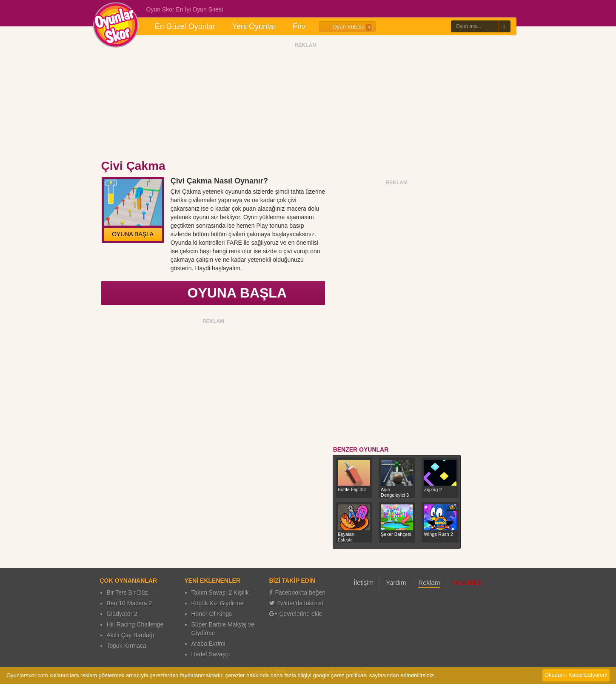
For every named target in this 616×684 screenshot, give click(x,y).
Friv (299, 26)
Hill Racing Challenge (135, 624)
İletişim (364, 582)
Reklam (429, 582)
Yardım (396, 582)
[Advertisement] (306, 103)
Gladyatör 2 (122, 614)
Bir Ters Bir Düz (127, 592)
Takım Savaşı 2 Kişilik (220, 592)
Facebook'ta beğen (298, 592)
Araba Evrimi (208, 644)
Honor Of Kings (212, 614)
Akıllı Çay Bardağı (131, 635)
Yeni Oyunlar (254, 26)
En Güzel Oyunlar (185, 26)
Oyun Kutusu (347, 27)
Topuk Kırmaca (127, 646)
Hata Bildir (467, 582)
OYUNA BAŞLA (133, 234)
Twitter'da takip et (297, 603)
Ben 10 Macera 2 (130, 603)
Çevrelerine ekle (296, 614)
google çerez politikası (340, 675)
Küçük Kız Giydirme (218, 603)
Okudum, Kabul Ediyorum (576, 675)
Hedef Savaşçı (211, 654)
